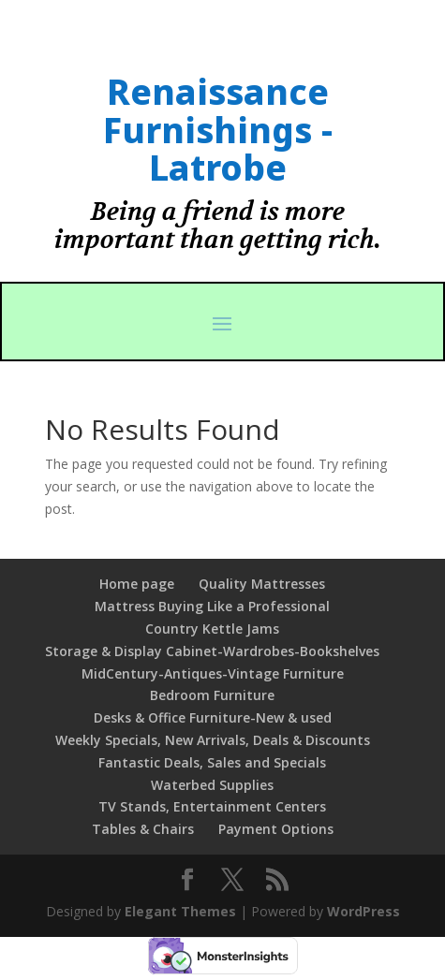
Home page (137, 584)
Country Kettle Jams (212, 629)
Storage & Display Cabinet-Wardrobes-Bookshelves (212, 651)
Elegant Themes (180, 911)
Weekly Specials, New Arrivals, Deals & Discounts (213, 740)
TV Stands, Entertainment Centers (212, 806)
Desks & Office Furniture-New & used (213, 717)
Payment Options (276, 829)
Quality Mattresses (262, 584)
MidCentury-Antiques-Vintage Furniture (213, 673)
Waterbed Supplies (212, 785)
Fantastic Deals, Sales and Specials (212, 762)
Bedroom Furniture (212, 695)
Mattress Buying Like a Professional (212, 606)
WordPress (363, 911)
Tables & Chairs (143, 829)
